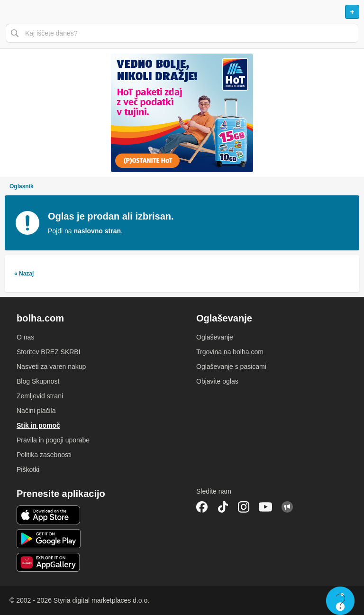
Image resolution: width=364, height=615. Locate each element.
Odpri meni (11, 12)
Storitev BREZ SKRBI (49, 352)
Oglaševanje (215, 337)
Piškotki (28, 469)
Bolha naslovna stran (182, 12)
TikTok (223, 507)
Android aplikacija (49, 539)
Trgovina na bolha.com (230, 352)
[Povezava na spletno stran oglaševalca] (182, 113)
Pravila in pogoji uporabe (53, 440)
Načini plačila (36, 411)
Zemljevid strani (40, 396)
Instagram (244, 507)
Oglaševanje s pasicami (231, 367)
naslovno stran (97, 231)
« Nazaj (24, 274)
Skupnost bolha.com (287, 507)
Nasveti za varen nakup (51, 367)
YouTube (265, 507)
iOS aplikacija (49, 515)
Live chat (340, 601)
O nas (25, 337)
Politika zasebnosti (44, 455)
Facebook (202, 507)
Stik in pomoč (38, 425)
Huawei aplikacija (49, 562)
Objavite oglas (217, 381)
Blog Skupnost (38, 381)
